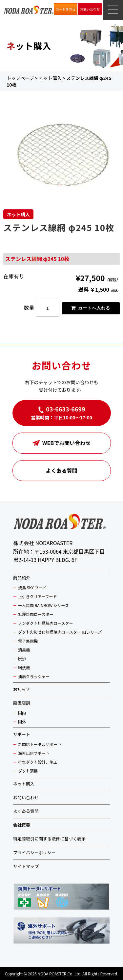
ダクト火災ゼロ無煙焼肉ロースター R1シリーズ (60, 632)
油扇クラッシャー (34, 676)
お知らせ (22, 689)
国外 (22, 721)
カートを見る (66, 9)
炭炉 (22, 659)
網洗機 (24, 667)
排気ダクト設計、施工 (38, 762)
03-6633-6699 (66, 409)
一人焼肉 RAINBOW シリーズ (43, 605)
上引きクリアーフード (38, 596)
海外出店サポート (34, 753)
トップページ (20, 78)
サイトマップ (26, 866)
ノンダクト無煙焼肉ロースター (45, 623)
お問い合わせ (90, 9)
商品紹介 (22, 578)
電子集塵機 (28, 641)
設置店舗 (22, 703)
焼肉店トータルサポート (40, 744)
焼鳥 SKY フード (32, 587)
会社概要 (22, 825)
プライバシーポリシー (34, 852)
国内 (22, 713)
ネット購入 (50, 78)
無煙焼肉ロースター (36, 614)
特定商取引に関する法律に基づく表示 (49, 839)
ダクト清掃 (28, 771)
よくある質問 (61, 470)
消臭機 (24, 650)
